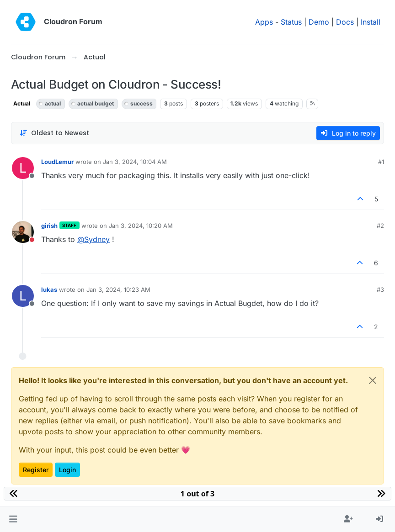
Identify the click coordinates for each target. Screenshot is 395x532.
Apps (264, 22)
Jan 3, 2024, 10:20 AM (141, 226)
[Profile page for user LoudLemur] (23, 168)
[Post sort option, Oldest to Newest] (54, 133)
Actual (22, 103)
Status (291, 22)
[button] (13, 519)
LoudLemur (57, 162)
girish (49, 226)
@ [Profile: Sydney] (93, 239)
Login (67, 470)
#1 (381, 162)
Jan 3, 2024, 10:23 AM (118, 290)
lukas (49, 290)
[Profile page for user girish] (23, 232)
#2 (380, 226)
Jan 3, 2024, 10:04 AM (135, 162)
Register (36, 470)
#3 (380, 290)
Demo (319, 22)
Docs (345, 22)
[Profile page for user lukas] (23, 296)
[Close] (373, 380)
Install (371, 22)
